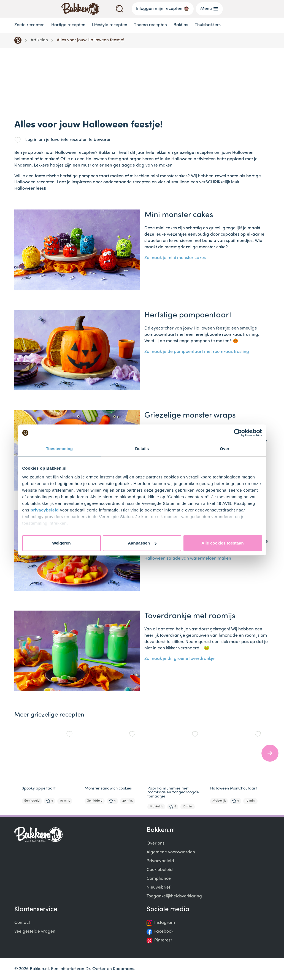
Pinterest (163, 940)
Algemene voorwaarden (171, 852)
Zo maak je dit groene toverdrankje (179, 659)
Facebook (164, 932)
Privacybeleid (160, 861)
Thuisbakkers (208, 25)
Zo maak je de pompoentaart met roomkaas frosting (197, 352)
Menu (209, 9)
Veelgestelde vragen (35, 932)
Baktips (181, 25)
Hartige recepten (68, 25)
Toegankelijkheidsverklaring (174, 896)
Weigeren (61, 543)
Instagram (165, 923)
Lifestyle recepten (110, 25)
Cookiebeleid (160, 870)
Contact (22, 923)
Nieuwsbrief (158, 888)
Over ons (155, 843)
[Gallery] (144, 766)
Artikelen (39, 40)
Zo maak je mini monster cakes (175, 258)
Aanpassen (142, 543)
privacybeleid (45, 510)
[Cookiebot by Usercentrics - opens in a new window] (238, 433)
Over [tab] (225, 449)
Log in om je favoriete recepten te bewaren (68, 140)
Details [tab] (142, 449)
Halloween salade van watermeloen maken (188, 559)
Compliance (159, 879)
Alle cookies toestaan (222, 543)
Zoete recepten (29, 25)
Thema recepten (150, 25)
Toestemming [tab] (59, 449)
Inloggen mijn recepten (163, 8)
